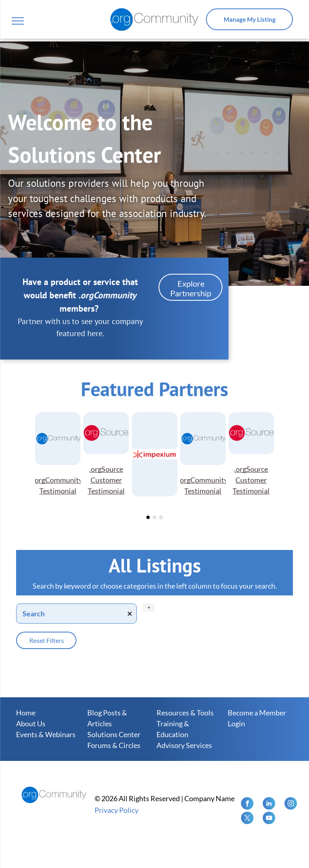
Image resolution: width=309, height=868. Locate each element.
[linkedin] (269, 804)
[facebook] (247, 804)
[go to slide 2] (154, 517)
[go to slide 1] (148, 517)
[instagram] (291, 804)
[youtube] (269, 819)
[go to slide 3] (161, 517)
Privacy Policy (116, 810)
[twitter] (247, 819)
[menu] (18, 21)
